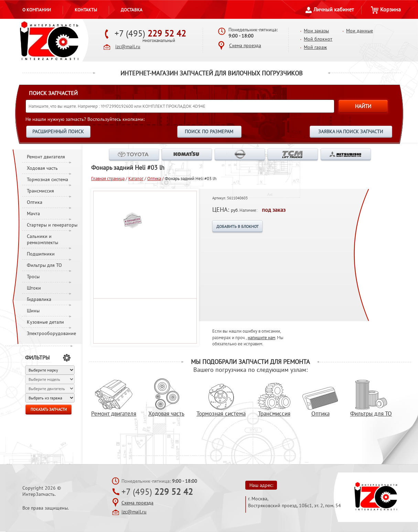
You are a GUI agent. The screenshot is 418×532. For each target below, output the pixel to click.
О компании (37, 10)
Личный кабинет (330, 9)
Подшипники (41, 254)
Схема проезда (245, 45)
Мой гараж (315, 47)
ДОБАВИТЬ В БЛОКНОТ (238, 226)
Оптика (35, 202)
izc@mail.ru (128, 46)
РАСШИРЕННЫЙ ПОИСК (58, 132)
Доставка (132, 10)
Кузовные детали (45, 322)
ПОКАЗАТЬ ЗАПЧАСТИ (49, 409)
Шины (33, 311)
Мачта (33, 213)
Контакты (86, 10)
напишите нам (261, 338)
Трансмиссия (40, 191)
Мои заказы (316, 31)
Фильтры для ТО (44, 265)
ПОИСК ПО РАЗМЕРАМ (209, 132)
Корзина (386, 9)
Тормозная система (47, 179)
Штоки (34, 288)
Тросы (33, 277)
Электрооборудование (51, 333)
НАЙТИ (363, 106)
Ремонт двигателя (46, 157)
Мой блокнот (318, 39)
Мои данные (360, 31)
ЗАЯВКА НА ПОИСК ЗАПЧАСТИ (351, 132)
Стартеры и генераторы (52, 225)
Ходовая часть (42, 168)
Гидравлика (39, 299)
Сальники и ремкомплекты (42, 239)
